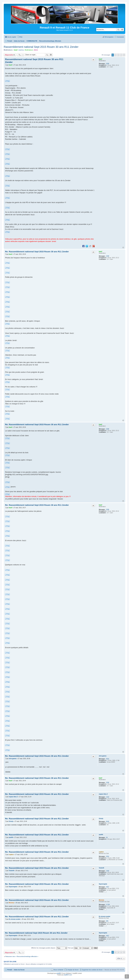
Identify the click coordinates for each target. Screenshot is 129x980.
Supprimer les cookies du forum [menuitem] (92, 970)
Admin (36, 50)
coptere (101, 852)
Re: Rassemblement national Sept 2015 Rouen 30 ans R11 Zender (36, 933)
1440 (108, 871)
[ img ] (7, 81)
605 (107, 921)
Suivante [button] (124, 55)
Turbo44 (102, 868)
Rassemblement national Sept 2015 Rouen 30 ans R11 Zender (41, 47)
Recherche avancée (122, 30)
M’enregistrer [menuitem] (109, 37)
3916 (108, 759)
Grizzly (101, 819)
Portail (10, 41)
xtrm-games (103, 756)
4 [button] (121, 55)
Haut (123, 248)
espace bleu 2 (103, 794)
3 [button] (118, 55)
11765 (108, 905)
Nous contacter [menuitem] (58, 970)
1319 (108, 797)
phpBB (58, 973)
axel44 (101, 835)
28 (107, 838)
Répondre (9, 55)
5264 (108, 856)
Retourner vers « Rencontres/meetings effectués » (22, 956)
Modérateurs (29, 50)
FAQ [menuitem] (21, 37)
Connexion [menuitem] (120, 37)
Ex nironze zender (105, 917)
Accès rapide (12, 37)
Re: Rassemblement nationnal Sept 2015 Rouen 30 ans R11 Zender (37, 252)
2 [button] (115, 55)
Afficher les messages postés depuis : (49, 948)
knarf (16, 50)
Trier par (75, 948)
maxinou (21, 50)
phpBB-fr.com (68, 975)
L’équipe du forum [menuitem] (73, 970)
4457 (108, 887)
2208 (108, 64)
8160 (108, 821)
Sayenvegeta (103, 884)
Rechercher (118, 30)
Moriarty (102, 900)
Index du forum (19, 970)
